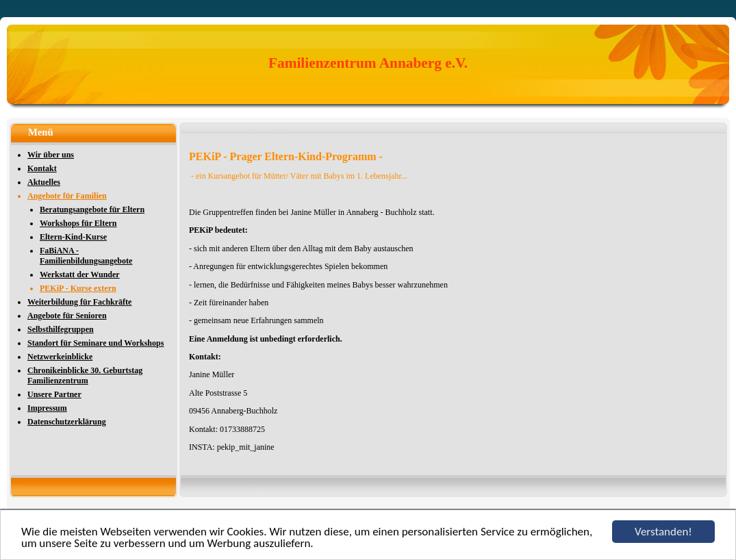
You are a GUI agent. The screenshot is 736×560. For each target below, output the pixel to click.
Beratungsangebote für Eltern (92, 209)
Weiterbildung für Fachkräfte (79, 302)
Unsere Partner (54, 394)
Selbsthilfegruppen (61, 329)
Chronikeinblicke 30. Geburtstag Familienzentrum (85, 376)
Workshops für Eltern (78, 223)
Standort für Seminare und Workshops (96, 343)
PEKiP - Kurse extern (78, 288)
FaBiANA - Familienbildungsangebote (86, 256)
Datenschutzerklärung (67, 422)
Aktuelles (44, 182)
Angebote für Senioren (67, 316)
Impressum (47, 408)
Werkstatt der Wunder (80, 275)
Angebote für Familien (67, 196)
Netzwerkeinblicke (60, 357)
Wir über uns (51, 155)
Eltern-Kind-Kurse (73, 237)
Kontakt (42, 168)
